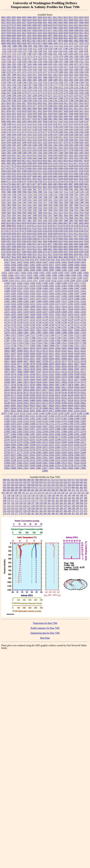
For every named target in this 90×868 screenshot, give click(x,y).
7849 (14, 221)
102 (77, 490)
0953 (29, 43)
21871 (32, 429)
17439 (51, 340)
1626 (76, 75)
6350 (9, 174)
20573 (45, 403)
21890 (77, 429)
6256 (87, 166)
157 (41, 498)
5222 (66, 137)
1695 (81, 80)
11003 (70, 270)
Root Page (45, 638)
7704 (45, 218)
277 (17, 514)
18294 (20, 353)
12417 (51, 291)
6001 (87, 158)
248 (69, 508)
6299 (66, 168)
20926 (20, 411)
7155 (45, 194)
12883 (39, 333)
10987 (77, 267)
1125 (25, 49)
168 (85, 498)
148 (5, 498)
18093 (7, 351)
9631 (81, 254)
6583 (9, 179)
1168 (81, 51)
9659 (50, 257)
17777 (26, 346)
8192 (66, 231)
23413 (26, 463)
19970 (20, 387)
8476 (45, 244)
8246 (45, 236)
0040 (71, 20)
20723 (32, 408)
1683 (24, 80)
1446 (35, 64)
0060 (40, 23)
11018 (23, 273)
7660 (55, 215)
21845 (83, 426)
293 (81, 514)
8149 (24, 228)
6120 (86, 163)
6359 (50, 174)
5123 (71, 124)
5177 (45, 132)
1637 (24, 77)
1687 (45, 80)
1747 (14, 82)
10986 (70, 267)
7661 (61, 215)
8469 (29, 244)
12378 (32, 286)
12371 (77, 283)
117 (51, 493)
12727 (58, 320)
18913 (51, 366)
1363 (3, 64)
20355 (70, 398)
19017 (20, 369)
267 (61, 511)
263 (45, 511)
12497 (58, 301)
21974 (83, 432)
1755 (55, 82)
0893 (14, 43)
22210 (7, 439)
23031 (45, 458)
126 (87, 493)
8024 (19, 223)
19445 (39, 379)
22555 (70, 445)
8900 (9, 249)
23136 (26, 460)
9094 (61, 249)
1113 (51, 46)
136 (41, 495)
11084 (48, 275)
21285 (80, 413)
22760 (83, 450)
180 (49, 501)
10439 (51, 262)
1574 (29, 72)
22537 (51, 445)
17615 (64, 343)
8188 (55, 231)
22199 (77, 437)
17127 (32, 335)
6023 (61, 161)
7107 (61, 192)
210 (85, 503)
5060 (35, 116)
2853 (50, 103)
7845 (9, 221)
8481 (61, 244)
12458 (64, 296)
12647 (26, 314)
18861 (20, 366)
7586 (40, 210)
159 (49, 498)
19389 (70, 377)
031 (45, 482)
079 (69, 487)
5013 (81, 108)
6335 (66, 171)
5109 (9, 124)
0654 (3, 36)
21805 (7, 426)
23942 (64, 468)
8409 (55, 241)
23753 (77, 465)
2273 (61, 95)
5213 (24, 137)
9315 (50, 254)
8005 (81, 221)
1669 (50, 77)
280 (29, 514)
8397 (35, 241)
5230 (19, 140)
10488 (70, 265)
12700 (45, 317)
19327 (20, 377)
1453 (66, 64)
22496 (20, 445)
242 (45, 508)
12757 (20, 325)
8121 (34, 226)
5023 (40, 111)
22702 (64, 447)
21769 (64, 424)
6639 (66, 179)
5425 (87, 155)
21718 (39, 424)
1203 (65, 54)
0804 (40, 36)
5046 (61, 114)
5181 (66, 132)
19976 (26, 387)
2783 (87, 98)
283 (41, 514)
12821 (32, 330)
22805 (45, 452)
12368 (58, 283)
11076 (29, 275)
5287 (19, 145)
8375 (50, 239)
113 (35, 493)
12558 (45, 304)
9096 (71, 249)
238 (29, 508)
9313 (45, 254)
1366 (19, 64)
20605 (13, 406)
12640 (64, 312)
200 (45, 503)
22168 (51, 437)
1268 (9, 56)
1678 (3, 80)
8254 (66, 236)
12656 (83, 314)
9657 (45, 257)
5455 (81, 158)
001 (9, 480)
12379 (39, 286)
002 (13, 480)
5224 (76, 137)
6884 (61, 184)
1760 (81, 82)
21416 (83, 416)
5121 (60, 124)
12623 (39, 309)
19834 (45, 385)
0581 (55, 30)
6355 (29, 174)
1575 (35, 72)
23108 (13, 460)
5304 (66, 145)
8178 (19, 231)
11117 (35, 280)
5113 (24, 124)
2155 (40, 90)
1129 (45, 49)
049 (33, 485)
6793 (87, 181)
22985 (26, 458)
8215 (87, 234)
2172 (35, 93)
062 (85, 485)
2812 (87, 101)
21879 (51, 429)
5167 (81, 129)
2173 (40, 93)
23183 (39, 460)
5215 (35, 137)
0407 (40, 25)
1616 (29, 75)
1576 (40, 72)
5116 (40, 124)
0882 (76, 41)
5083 (61, 119)
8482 (66, 244)
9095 (66, 249)
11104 (67, 278)
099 (65, 490)
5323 (66, 148)
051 (41, 485)
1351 (81, 62)
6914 (3, 187)
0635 (24, 33)
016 (69, 480)
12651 (51, 314)
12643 (83, 312)
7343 (19, 202)
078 (65, 487)
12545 (13, 304)
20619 (26, 406)
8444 (76, 241)
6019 (40, 161)
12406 (70, 288)
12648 (32, 314)
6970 (81, 187)
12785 (51, 327)
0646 (61, 33)
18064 (58, 348)
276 (13, 514)
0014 (66, 17)
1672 (66, 77)
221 (45, 506)
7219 (19, 200)
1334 (87, 59)
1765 (19, 85)
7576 (19, 210)
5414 (29, 155)
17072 (13, 335)
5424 (81, 155)
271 (77, 511)
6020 (45, 161)
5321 (55, 148)
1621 (50, 75)
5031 (81, 111)
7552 (40, 208)
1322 (50, 59)
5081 (50, 119)
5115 (35, 124)
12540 (70, 301)
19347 (39, 377)
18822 (70, 364)
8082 (81, 223)
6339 (87, 171)
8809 (55, 247)
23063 (77, 458)
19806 (39, 385)
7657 (50, 215)
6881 (45, 184)
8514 (40, 247)
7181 (19, 197)
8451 (3, 244)
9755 (32, 260)
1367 (24, 64)
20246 (64, 395)
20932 (26, 411)
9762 (58, 260)
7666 (76, 215)
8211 (66, 234)
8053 (50, 223)
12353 (79, 280)
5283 (3, 145)
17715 (7, 346)
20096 (64, 390)
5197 (55, 135)
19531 (64, 379)
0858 (24, 41)
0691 (24, 36)
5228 (9, 140)
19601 (13, 382)
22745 (51, 450)
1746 (9, 82)
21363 (51, 416)
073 (45, 487)
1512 (40, 67)
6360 (55, 174)
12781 (26, 327)
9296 (81, 252)
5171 (14, 132)
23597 (26, 465)
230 (81, 506)
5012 (76, 108)
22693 (58, 447)
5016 (9, 111)
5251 (40, 142)
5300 (45, 145)
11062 (79, 273)
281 (33, 514)
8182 (35, 231)
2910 (61, 103)
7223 (40, 200)
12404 (64, 288)
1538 (50, 69)
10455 (83, 262)
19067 (77, 369)
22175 (58, 437)
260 (33, 511)
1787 (19, 88)
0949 (24, 43)
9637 (9, 257)
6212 (19, 166)
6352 (14, 174)
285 (49, 514)
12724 (45, 320)
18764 (13, 364)
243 (49, 508)
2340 (19, 98)
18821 (64, 364)
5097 (40, 122)
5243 (87, 140)
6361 (61, 174)
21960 (64, 432)
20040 (77, 387)
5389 (24, 153)
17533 (13, 343)
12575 (64, 304)
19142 (77, 372)
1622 (55, 75)
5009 (61, 108)
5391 (35, 153)
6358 (45, 174)
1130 (50, 49)
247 (65, 508)
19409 (7, 379)
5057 (24, 116)
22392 (51, 442)
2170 (24, 93)
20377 (7, 400)
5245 (9, 142)
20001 (51, 387)
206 (69, 503)
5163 (61, 129)
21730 (45, 424)
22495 (13, 445)
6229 (76, 166)
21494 (83, 419)
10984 (58, 267)
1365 (14, 64)
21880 (58, 429)
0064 (61, 23)
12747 (51, 322)
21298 (20, 416)
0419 (55, 25)
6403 (45, 176)
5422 (71, 155)
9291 (66, 252)
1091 (30, 46)
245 (57, 508)
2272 (55, 95)
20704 (26, 408)
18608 (64, 359)
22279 (20, 442)
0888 (3, 43)
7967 (61, 221)
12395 (26, 288)
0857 (19, 41)
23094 (7, 460)
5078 (35, 119)
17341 (64, 338)
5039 (35, 114)
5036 (19, 114)
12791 (83, 327)
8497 (9, 247)
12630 (83, 309)
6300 (71, 168)
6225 (55, 166)
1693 (71, 80)
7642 (24, 215)
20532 (77, 400)
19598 (7, 382)
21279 (73, 413)
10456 (7, 265)
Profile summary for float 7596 (45, 628)
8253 (61, 236)
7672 (3, 218)
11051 (42, 273)
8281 (87, 236)
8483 (71, 244)
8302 (14, 239)
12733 (83, 320)
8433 (61, 241)
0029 (29, 20)
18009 (7, 348)
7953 (50, 221)
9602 (71, 254)
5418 (50, 155)
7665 (71, 215)
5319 (45, 148)
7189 (61, 197)
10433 (20, 262)
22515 (39, 445)
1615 (24, 75)
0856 (14, 41)
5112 (19, 124)
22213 (13, 439)
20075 (39, 390)
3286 (81, 106)
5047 (66, 114)
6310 (35, 171)
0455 (14, 28)
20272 (7, 398)
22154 (39, 437)
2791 (40, 101)
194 (21, 503)
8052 (45, 223)
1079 (87, 43)
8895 (76, 247)
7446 (55, 205)
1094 (46, 46)
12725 (51, 320)
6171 (3, 166)
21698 (32, 424)
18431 (58, 356)
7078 (55, 189)
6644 (3, 181)
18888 (45, 366)
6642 (81, 179)
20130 (19, 393)
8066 (61, 223)
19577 (77, 379)
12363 (26, 283)
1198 (40, 54)
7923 (40, 221)
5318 (40, 148)
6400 (35, 176)
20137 (51, 393)
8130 (66, 226)
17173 (58, 335)
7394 (76, 202)
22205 (83, 437)
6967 (71, 187)
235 (17, 508)
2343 (35, 98)
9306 (29, 254)
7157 (55, 194)
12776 (83, 325)
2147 (87, 88)
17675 (77, 343)
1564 (66, 69)
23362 (83, 460)
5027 (61, 111)
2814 (9, 103)
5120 (55, 124)
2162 (71, 90)
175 (29, 501)
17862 (39, 346)
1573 (24, 72)
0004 (19, 17)
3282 (61, 106)
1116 (66, 46)
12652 (58, 314)
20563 (32, 403)
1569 (3, 72)
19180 (20, 374)
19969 (13, 387)
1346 (55, 62)
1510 (29, 67)
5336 (40, 150)
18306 (32, 353)
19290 (70, 374)
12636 (39, 312)
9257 (19, 252)
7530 (3, 208)
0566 (24, 30)
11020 (36, 273)
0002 (9, 17)
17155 (45, 335)
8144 (9, 228)
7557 (55, 208)
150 (13, 498)
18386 (26, 356)
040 (81, 482)
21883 (64, 429)
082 (81, 487)
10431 (13, 262)
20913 (7, 411)
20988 (58, 411)
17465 (58, 340)
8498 (14, 247)
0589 (76, 30)
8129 (60, 226)
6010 (19, 161)
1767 (29, 85)
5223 (71, 137)
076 (57, 487)
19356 (45, 377)
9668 (71, 257)
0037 (66, 20)
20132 (26, 393)
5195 (45, 135)
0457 (24, 28)
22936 (51, 455)
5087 (81, 119)
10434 (26, 262)
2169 (19, 93)
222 (49, 506)
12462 (7, 299)
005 (25, 480)
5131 (19, 127)
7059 (24, 189)
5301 (50, 145)
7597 (76, 210)
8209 (55, 234)
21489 (77, 419)
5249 (29, 142)
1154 (9, 51)
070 (33, 487)
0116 (3, 25)
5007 (50, 108)
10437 (45, 262)
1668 (45, 77)
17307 (26, 338)
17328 (51, 338)
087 (17, 490)
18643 (83, 359)
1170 (4, 54)
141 (61, 495)
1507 (19, 67)
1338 (19, 62)
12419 (64, 291)
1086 (4, 46)
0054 (9, 23)
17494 (83, 340)
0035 (61, 20)
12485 (26, 301)
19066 (70, 369)
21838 (64, 426)
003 (17, 480)
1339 (24, 62)
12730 (77, 320)
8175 (9, 231)
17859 (32, 346)
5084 (66, 119)
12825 (58, 330)
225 (61, 506)
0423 (76, 25)
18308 (39, 353)
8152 (35, 228)
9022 (35, 249)
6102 (56, 163)
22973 (13, 458)
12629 (77, 309)
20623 (39, 406)
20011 (64, 387)
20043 (83, 387)
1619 (45, 75)
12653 (64, 314)
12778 (7, 327)
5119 (50, 124)
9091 (50, 249)
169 (5, 501)
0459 (35, 28)
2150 (14, 90)
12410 (13, 291)
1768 (35, 85)
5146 (9, 129)
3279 (45, 106)
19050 (45, 369)
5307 (81, 145)
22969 (77, 455)
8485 (76, 244)
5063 (50, 116)
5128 (9, 127)
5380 (76, 150)
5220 (55, 137)
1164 (60, 51)
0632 (19, 33)
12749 (64, 322)
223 (53, 506)
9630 (76, 254)
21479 (58, 419)
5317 (35, 148)
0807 (50, 36)
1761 (87, 82)
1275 (40, 56)
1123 (14, 49)
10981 (39, 267)
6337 (76, 171)
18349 (77, 353)
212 (9, 506)
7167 (9, 197)
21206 (48, 413)
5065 (61, 116)
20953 (32, 411)
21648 (70, 421)
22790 (32, 452)
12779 (13, 327)
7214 (3, 200)
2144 (71, 88)
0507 (66, 28)
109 (19, 493)
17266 (7, 338)
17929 (64, 346)
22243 (51, 439)
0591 (81, 30)
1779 (66, 85)
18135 (45, 351)
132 (25, 495)
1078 (81, 43)
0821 (66, 36)
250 (77, 508)
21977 (7, 434)
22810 (51, 452)
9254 (9, 252)
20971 (51, 411)
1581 (66, 72)
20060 (32, 390)
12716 (20, 320)
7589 (50, 210)
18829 (83, 364)
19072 (83, 369)
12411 (20, 291)
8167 (71, 228)
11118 (41, 280)
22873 (13, 455)
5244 (3, 142)
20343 (58, 398)
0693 (35, 36)
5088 (87, 119)
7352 (35, 202)
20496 (45, 400)
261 (37, 511)
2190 (19, 95)
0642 (40, 33)
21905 (20, 432)
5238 (61, 140)
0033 (50, 20)
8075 (71, 223)
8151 (29, 228)
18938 (70, 366)
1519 (76, 67)
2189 (14, 95)
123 (75, 493)
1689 (55, 80)
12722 (32, 320)
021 (5, 482)
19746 (20, 385)
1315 (19, 59)
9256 (14, 252)
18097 (13, 351)
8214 (81, 234)
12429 (26, 294)
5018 (19, 111)
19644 (51, 382)
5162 (55, 129)
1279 (61, 56)
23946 (70, 468)
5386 (14, 153)
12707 (64, 317)
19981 (32, 387)
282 (37, 514)
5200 (71, 135)
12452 (26, 296)
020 (85, 480)
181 (53, 501)
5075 (19, 119)
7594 (61, 210)
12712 (7, 320)
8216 (3, 236)
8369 (35, 239)
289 (65, 514)
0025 (14, 20)
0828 (3, 38)
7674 (9, 218)
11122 (54, 280)
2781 (76, 98)
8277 (76, 236)
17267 (13, 338)
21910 (26, 432)
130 (17, 495)
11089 (67, 275)
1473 (81, 64)
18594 (51, 359)
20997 (70, 411)
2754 (71, 98)
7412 (19, 205)
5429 (9, 158)
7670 (87, 215)
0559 (9, 30)
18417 (51, 356)
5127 (3, 127)
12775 (77, 325)
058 (69, 485)
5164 (66, 129)
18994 (83, 366)
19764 (32, 385)
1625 (71, 75)
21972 (77, 432)
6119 (81, 163)
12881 (26, 333)
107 (11, 493)
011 (49, 480)
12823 (45, 330)
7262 (3, 202)
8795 (50, 247)
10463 (32, 265)
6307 (19, 171)
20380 (13, 400)
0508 (71, 28)
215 (21, 506)
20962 (39, 411)
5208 (87, 135)
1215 (81, 54)
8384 (81, 239)
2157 (50, 90)
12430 (32, 294)
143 (69, 495)
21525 (32, 421)
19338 (26, 377)
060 (77, 485)
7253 (61, 200)
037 (69, 482)
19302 (83, 374)
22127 (26, 437)
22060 (58, 434)
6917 (19, 187)
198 (37, 503)
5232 (29, 140)
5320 (50, 148)
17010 (83, 333)
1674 (76, 77)
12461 (83, 296)
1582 (71, 72)
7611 (50, 213)
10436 (39, 262)
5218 (50, 137)
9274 (45, 252)
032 (49, 482)
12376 (20, 286)
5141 (71, 127)
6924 (55, 187)
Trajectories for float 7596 (45, 623)
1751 (35, 82)
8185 (50, 231)
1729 (3, 82)
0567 (29, 30)
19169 (7, 374)
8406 (45, 241)
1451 (55, 64)
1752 (40, 82)
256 (17, 511)
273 (85, 511)
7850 (19, 221)
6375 (71, 174)
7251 (50, 200)
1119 (81, 46)
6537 (87, 176)
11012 (4, 273)
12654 (70, 314)
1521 (87, 67)
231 (85, 506)
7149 (14, 194)
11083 (42, 275)
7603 (14, 213)
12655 (77, 314)
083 (85, 487)
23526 (77, 463)
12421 (77, 291)
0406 (35, 25)
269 (69, 511)
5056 (19, 116)
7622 (3, 215)
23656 (45, 465)
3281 (55, 106)
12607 (20, 307)
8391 (9, 241)
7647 (29, 215)
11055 (61, 273)
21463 (39, 419)
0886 (81, 41)
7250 (45, 200)
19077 (13, 372)
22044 (45, 434)
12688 (26, 317)
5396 (50, 153)
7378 (50, 202)
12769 (51, 325)
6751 (45, 181)
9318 (55, 254)
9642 (14, 257)
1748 (19, 82)
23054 (64, 458)
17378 (77, 338)
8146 (19, 228)
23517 (70, 463)
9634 (3, 257)
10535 (26, 267)
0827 (87, 36)
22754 (64, 450)
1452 (61, 64)
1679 (9, 80)
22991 (32, 458)
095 (49, 490)
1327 (71, 59)
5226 (87, 137)
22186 (70, 437)
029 (37, 482)
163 (65, 498)
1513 (45, 67)
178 (41, 501)
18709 (45, 361)
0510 (81, 28)
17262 (83, 335)
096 (53, 490)
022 (9, 482)
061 (81, 485)
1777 (55, 85)
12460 (77, 296)
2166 (3, 93)
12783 (39, 327)
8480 (55, 244)
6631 (29, 179)
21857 (13, 429)
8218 (14, 236)
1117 (71, 46)
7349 (29, 202)
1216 (86, 54)
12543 (7, 304)
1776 (50, 85)
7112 (66, 192)
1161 (45, 51)
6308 (24, 171)
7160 (71, 194)
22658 (39, 447)
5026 (55, 111)
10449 (77, 262)
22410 (58, 442)
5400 (71, 153)
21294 (13, 416)
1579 (55, 72)
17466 (64, 340)
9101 (81, 249)
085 (9, 490)
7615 (71, 213)
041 (85, 482)
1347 (61, 62)
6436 (50, 176)
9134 (3, 252)
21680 (26, 424)
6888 (76, 184)
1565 (71, 69)
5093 (24, 122)
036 (65, 482)
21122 (23, 413)
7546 (19, 208)
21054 (83, 411)
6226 (61, 166)
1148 (65, 49)
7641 (19, 215)
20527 (64, 400)
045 (17, 485)
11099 (36, 278)
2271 (50, 95)
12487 (32, 301)
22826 (58, 452)
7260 (81, 200)
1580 (61, 72)
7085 (4, 192)
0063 (55, 23)
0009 (40, 17)
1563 (61, 69)
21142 (35, 413)
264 (49, 511)
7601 (9, 213)
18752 (77, 361)
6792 (81, 181)
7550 (35, 208)
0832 (24, 38)
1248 (3, 56)
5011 (71, 108)
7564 (76, 208)
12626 (58, 309)
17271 (20, 338)
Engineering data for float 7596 (45, 633)
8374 (45, 239)
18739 (70, 361)
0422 (71, 25)
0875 (45, 41)
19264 (58, 374)
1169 (86, 51)
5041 (45, 114)
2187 (3, 95)
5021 (35, 111)
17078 (20, 335)
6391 (3, 176)
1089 (20, 46)
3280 (50, 106)
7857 (24, 221)
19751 (26, 385)
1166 (70, 51)
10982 (45, 267)
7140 (3, 194)
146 (81, 495)
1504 (14, 67)
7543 (14, 208)
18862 (26, 366)
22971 (83, 455)
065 (13, 487)
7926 (45, 221)
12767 (39, 325)
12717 (26, 320)
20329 (39, 398)
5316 (29, 148)
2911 (66, 103)
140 (57, 495)
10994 (32, 270)
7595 (66, 210)
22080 (70, 434)
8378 (55, 239)
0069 (87, 23)
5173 (24, 132)
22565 (77, 445)
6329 (55, 171)
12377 (26, 286)
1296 (87, 56)
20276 (13, 398)
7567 (81, 208)
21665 (83, 421)
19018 (26, 369)
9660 (55, 257)
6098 (40, 163)
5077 (29, 119)
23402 (20, 463)
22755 (70, 450)
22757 (77, 450)
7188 (55, 197)
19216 (45, 374)
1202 (60, 54)
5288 (24, 145)
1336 (9, 62)
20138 (58, 393)
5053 (9, 116)
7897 (35, 221)
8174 (3, 231)
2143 (66, 88)
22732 (26, 450)
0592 (87, 30)
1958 (55, 88)
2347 (55, 98)
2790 (35, 101)
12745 (45, 322)
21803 (83, 424)
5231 (24, 140)
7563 (71, 208)
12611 (45, 307)
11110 (11, 280)
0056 (19, 23)
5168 (87, 129)
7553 (45, 208)
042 (5, 485)
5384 (3, 153)
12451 (20, 296)
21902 (13, 432)
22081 (77, 434)
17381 (83, 338)
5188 (9, 135)
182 (57, 501)
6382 (81, 174)
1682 (19, 80)
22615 (20, 447)
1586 (3, 75)
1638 (29, 77)
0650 (76, 33)
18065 (64, 348)
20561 (26, 403)
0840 (61, 38)
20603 (7, 406)
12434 (51, 294)
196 (29, 503)
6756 (71, 181)
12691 (32, 317)
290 (69, 514)
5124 (76, 124)
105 (3, 493)
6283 (45, 168)
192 (13, 503)
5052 (3, 116)
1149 (70, 49)
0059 (35, 23)
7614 (66, 213)
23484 (51, 463)
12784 (45, 327)
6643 (87, 179)
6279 (24, 168)
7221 (29, 200)
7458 (61, 205)
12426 (13, 294)
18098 (20, 351)
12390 (13, 288)
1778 (61, 85)
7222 (35, 200)
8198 (3, 234)
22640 (26, 447)
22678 (51, 447)
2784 (3, 101)
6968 (76, 187)
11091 (79, 275)
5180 (61, 132)
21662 (77, 421)
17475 (70, 340)
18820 (58, 364)
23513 (64, 463)
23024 (39, 458)
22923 (39, 455)
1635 (19, 77)
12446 (70, 294)
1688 (50, 80)
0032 (45, 20)
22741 (39, 450)
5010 (66, 108)
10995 (39, 270)
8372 (40, 239)
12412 (26, 291)
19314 (7, 377)
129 (13, 495)
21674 (13, 424)
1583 (76, 72)
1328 (76, 59)
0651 (81, 33)
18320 (45, 353)
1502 (3, 67)
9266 (40, 252)
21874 (39, 429)
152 (21, 498)
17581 (45, 343)
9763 (63, 260)
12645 (13, 314)
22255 (64, 439)
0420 (61, 25)
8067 (66, 223)
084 (5, 490)
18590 (45, 359)
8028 (24, 223)
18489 (7, 359)
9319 (61, 254)
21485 (64, 419)
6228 (71, 166)
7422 (29, 205)
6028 (87, 161)
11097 (23, 278)
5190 (19, 135)
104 (85, 490)
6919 (29, 187)
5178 (50, 132)
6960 (61, 187)
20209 (32, 395)
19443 (32, 379)
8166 (66, 228)
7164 (81, 194)
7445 (50, 205)
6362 (66, 174)
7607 (35, 213)
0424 (81, 25)
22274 (7, 442)
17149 (39, 335)
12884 (45, 333)
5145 (3, 129)
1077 (76, 43)
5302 (55, 145)
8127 (55, 226)
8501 (24, 247)
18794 (32, 364)
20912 (83, 408)
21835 (58, 426)
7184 (35, 197)
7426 (40, 205)
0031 (40, 20)
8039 (29, 223)
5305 (71, 145)
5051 (87, 114)
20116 (13, 393)
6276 (9, 168)
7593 (55, 210)
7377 (45, 202)
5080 (45, 119)
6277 (14, 168)
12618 (7, 309)
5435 (24, 158)
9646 (24, 257)
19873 (58, 385)
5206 (76, 135)
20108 (77, 390)
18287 (13, 353)
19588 (83, 379)
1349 (71, 62)
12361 (13, 283)
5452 (71, 158)
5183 (76, 132)
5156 (24, 129)
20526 (58, 400)
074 (49, 487)
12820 (26, 330)
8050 (40, 223)
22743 (45, 450)
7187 (50, 197)
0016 (76, 17)
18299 (26, 353)
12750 (70, 322)
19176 (13, 374)
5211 (14, 137)
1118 (76, 46)
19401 (83, 377)
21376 (58, 416)
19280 (64, 374)
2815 (14, 103)
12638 (51, 312)
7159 (66, 194)
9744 (6, 260)
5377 (66, 150)
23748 (70, 465)
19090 (26, 372)
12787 (64, 327)
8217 (9, 236)
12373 (7, 286)
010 (45, 480)
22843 (77, 452)
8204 (29, 234)
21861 (20, 429)
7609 (40, 213)
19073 (7, 372)
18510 (13, 359)
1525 (14, 69)
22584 (7, 447)
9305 (24, 254)
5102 (61, 122)
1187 (24, 54)
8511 (35, 247)
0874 (40, 41)
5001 (19, 108)
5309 (3, 148)
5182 (71, 132)
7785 (61, 218)
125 (83, 493)
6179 (14, 166)
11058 (73, 273)
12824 (51, 330)
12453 (32, 296)
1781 (76, 85)
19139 (70, 372)
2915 (87, 103)
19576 (70, 379)
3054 (19, 106)
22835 (70, 452)
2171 (29, 93)
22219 (26, 439)
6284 (50, 168)
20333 (45, 398)
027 (29, 482)
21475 (51, 419)
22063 (64, 434)
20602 (83, 403)
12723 (39, 320)
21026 (77, 411)
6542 (3, 179)
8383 (76, 239)
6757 (76, 181)
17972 (83, 346)
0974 (35, 43)
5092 (19, 122)
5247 (19, 142)
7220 (24, 200)
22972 (7, 458)
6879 (40, 184)
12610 (39, 307)
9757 (37, 260)
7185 (40, 197)
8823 (66, 247)
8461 (14, 244)
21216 (54, 413)
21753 (58, 424)
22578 (83, 445)
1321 (45, 59)
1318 (35, 59)
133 (29, 495)
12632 (13, 312)
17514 (7, 343)
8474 (40, 244)
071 (37, 487)
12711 (83, 317)
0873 (35, 41)
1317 (29, 59)
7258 (76, 200)
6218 (24, 166)
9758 (42, 260)
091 (33, 490)
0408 (45, 25)
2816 (19, 103)
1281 (71, 56)
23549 (7, 465)
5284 (9, 145)
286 (53, 514)
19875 (64, 385)
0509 (76, 28)
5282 (87, 142)
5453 (76, 158)
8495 (3, 247)
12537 (64, 301)
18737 (64, 361)
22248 (58, 439)
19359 (51, 377)
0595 (14, 33)
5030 (76, 111)
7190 (66, 197)
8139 (81, 226)
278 (21, 514)
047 (25, 485)
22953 (58, 455)
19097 (32, 372)
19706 (70, 382)
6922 (45, 187)
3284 (71, 106)
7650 (40, 215)
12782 (32, 327)
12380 (45, 286)
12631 (7, 312)
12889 (70, 333)
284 (45, 514)
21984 (13, 434)
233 (9, 508)
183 (61, 501)
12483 (13, 301)
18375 (20, 356)
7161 (76, 194)
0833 (29, 38)
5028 (66, 111)
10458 (13, 265)
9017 (24, 249)
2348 (61, 98)
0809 (55, 36)
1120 (86, 46)
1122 (9, 49)
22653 (32, 447)
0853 (87, 38)
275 (9, 514)
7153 (35, 194)
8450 (87, 241)
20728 (39, 408)
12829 (83, 330)
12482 (7, 301)
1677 (87, 77)
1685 (35, 80)
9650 (29, 257)
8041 (35, 223)
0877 (55, 41)
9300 (87, 252)
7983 (71, 221)
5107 (87, 122)
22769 (7, 452)
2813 (3, 103)
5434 (19, 158)
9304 (19, 254)
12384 (70, 286)
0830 (14, 38)
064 (9, 487)
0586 (71, 30)
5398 (61, 153)
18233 (77, 351)
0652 (87, 33)
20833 (58, 408)
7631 (9, 215)
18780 (26, 364)
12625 (51, 309)
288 (61, 514)
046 (21, 485)
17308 (32, 338)
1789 (29, 88)
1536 (40, 69)
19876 (70, 385)
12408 (83, 288)
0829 (9, 38)
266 (57, 511)
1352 (87, 62)
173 (21, 501)
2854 (55, 103)
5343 (45, 150)
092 (37, 490)
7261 (87, 200)
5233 (35, 140)
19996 (45, 387)
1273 (29, 56)
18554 (26, 359)
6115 (71, 163)
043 (9, 485)
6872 (19, 184)
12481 (83, 299)
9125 (87, 249)
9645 (19, 257)
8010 (9, 223)
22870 (7, 455)
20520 (51, 400)
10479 (58, 265)
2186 (87, 93)
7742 (50, 218)
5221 (61, 137)
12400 (45, 288)
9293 (71, 252)
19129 (64, 372)
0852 (81, 38)
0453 (3, 28)
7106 (56, 192)
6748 (29, 181)
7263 (9, 202)
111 (27, 493)
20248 (70, 395)
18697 (39, 361)
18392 (39, 356)
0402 (19, 25)
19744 (13, 385)
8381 (66, 239)
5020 (29, 111)
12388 (7, 288)
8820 (61, 247)
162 (61, 498)
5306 (76, 145)
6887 (71, 184)
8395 (29, 241)
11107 (85, 278)
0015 (71, 17)
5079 (40, 119)
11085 (54, 275)
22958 (70, 455)
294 (85, 514)
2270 (45, 95)
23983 (83, 468)
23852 (32, 468)
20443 (20, 400)
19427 (20, 379)
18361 (83, 353)
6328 (50, 171)
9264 (29, 252)
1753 (45, 82)
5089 (3, 122)
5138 (55, 127)
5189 (14, 135)
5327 (87, 148)
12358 (85, 280)
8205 (35, 234)
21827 (45, 426)
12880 (20, 333)
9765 (74, 260)
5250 (35, 142)
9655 (40, 257)
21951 (58, 432)
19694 (64, 382)
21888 (70, 429)
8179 (24, 231)
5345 (50, 150)
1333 (81, 59)
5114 (29, 124)
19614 (26, 382)
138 (49, 495)
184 (65, 501)
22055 (51, 434)
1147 (60, 49)
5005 (40, 108)
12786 (58, 327)
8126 (50, 226)
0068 (81, 23)
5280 (76, 142)
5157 (29, 129)
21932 (39, 432)
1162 (50, 51)
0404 (24, 25)
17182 (64, 335)
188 (81, 501)
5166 (76, 129)
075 (53, 487)
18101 (26, 351)
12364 (32, 283)
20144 (64, 393)
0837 (50, 38)
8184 (45, 231)
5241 (76, 140)
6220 (35, 166)
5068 (76, 116)
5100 (50, 122)
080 (73, 487)
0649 (71, 33)
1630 (81, 75)
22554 (64, 445)
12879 (13, 333)
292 (77, 514)
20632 (58, 406)
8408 (50, 241)
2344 (40, 98)
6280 (29, 168)
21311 (32, 416)
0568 (35, 30)
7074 (45, 189)
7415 (24, 205)
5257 (61, 142)
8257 (71, 236)
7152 (29, 194)
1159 (35, 51)
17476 (77, 340)
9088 (45, 249)
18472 (83, 356)
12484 (20, 301)
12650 (45, 314)
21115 (17, 413)
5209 (3, 137)
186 (73, 501)
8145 (14, 228)
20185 (20, 395)
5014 (87, 108)
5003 (29, 108)
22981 (20, 458)
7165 (87, 194)
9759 (48, 260)
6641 (76, 179)
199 (41, 503)
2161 (66, 90)
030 (41, 482)
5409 (3, 155)
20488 (32, 400)
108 (15, 493)
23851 (26, 468)
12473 (39, 299)
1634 (14, 77)
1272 (24, 56)
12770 (58, 325)
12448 (83, 294)
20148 (70, 393)
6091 (4, 163)
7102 (50, 192)
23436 (32, 463)
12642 (77, 312)
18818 (51, 364)
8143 (3, 228)
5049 (76, 114)
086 (13, 490)
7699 (35, 218)
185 (69, 501)
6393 (14, 176)
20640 (64, 406)
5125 (81, 124)
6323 (45, 171)
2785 (9, 101)
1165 (65, 51)
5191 (24, 135)
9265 (35, 252)
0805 (45, 36)
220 (41, 506)
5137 (50, 127)
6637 (55, 179)
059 (73, 485)
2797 (66, 101)
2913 (76, 103)
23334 (64, 460)
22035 (39, 434)
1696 (87, 80)
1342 (40, 62)
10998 (58, 270)
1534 (29, 69)
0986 (50, 43)
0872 (29, 41)
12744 (39, 322)
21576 (64, 421)
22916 (32, 455)
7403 (3, 205)
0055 (14, 23)
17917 (58, 346)
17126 (26, 335)
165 (73, 498)
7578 (24, 210)
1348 (66, 62)
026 (25, 482)
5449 (55, 158)
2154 (35, 90)
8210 (61, 234)
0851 (76, 38)
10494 (83, 265)
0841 (66, 38)
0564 (14, 30)
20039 (70, 387)
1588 (14, 75)
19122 (58, 372)
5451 (66, 158)
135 (37, 495)
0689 (14, 36)
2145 (76, 88)
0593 (3, 33)
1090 (25, 46)
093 (41, 490)
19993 (39, 387)
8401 (40, 241)
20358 (77, 398)
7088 (14, 192)
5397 (55, 153)
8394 (24, 241)
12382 (58, 286)
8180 (29, 231)
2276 (76, 95)
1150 (76, 49)
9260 (24, 252)
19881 (77, 385)
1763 (9, 85)
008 (37, 480)
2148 (3, 90)
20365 (83, 398)
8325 (19, 239)
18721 (51, 361)
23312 (58, 460)
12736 (13, 322)
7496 (76, 205)
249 (73, 508)
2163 (76, 90)
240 (37, 508)
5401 (76, 153)
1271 (19, 56)
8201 (19, 234)
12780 (20, 327)
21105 (10, 413)
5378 (71, 150)
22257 (70, 439)
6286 (61, 168)
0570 (45, 30)
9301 (3, 254)
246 (61, 508)
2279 (3, 98)
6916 (14, 187)
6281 (35, 168)
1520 (81, 67)
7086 (9, 192)
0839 (55, 38)
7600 (3, 213)
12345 (72, 280)
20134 (32, 393)
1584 (81, 72)
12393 (20, 288)
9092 (55, 249)
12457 (58, 296)
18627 (70, 359)
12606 (13, 307)
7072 (40, 189)
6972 (87, 187)
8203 (24, 234)
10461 (26, 265)
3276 (29, 106)
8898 (87, 247)
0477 (40, 28)
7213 (87, 197)
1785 (9, 88)
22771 (13, 452)
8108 (19, 226)
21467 (45, 419)
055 (57, 485)
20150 (77, 393)
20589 (64, 403)
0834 (35, 38)
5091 (14, 122)
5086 (76, 119)
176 (33, 501)
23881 (39, 468)
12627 (64, 309)
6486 (71, 176)
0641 (35, 33)
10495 (7, 267)
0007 (35, 17)
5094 (29, 122)
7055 (19, 189)
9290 (61, 252)
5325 (76, 148)
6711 (9, 181)
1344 (45, 62)
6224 (50, 166)
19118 (51, 372)
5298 (35, 145)
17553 (32, 343)
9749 (11, 260)
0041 (76, 20)
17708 (83, 343)
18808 (45, 364)
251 (81, 508)
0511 (86, 28)
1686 (40, 80)
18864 (32, 366)
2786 (14, 101)
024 (17, 482)
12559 (51, 304)
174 (25, 501)
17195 (70, 335)
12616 (77, 307)
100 (69, 490)
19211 (39, 374)
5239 (66, 140)
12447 (77, 294)
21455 (32, 419)
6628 (14, 179)
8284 (3, 239)
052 (45, 485)
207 (73, 503)
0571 (50, 30)
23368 (7, 463)
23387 (13, 463)
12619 (13, 309)
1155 (14, 51)
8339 (24, 239)
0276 (14, 25)
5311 (14, 148)
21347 (45, 416)
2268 (35, 95)
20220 (39, 395)
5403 (87, 153)
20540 (7, 403)
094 (45, 490)
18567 (39, 359)
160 (53, 498)
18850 (7, 366)
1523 (9, 69)
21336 (39, 416)
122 (71, 493)
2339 (14, 98)
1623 (61, 75)
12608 (26, 307)
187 (77, 501)
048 (29, 485)
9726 (81, 257)
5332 (24, 150)
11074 (23, 275)
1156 (19, 51)
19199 (32, 374)
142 (65, 495)
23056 (70, 458)
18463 (77, 356)
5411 (14, 155)
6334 (61, 171)
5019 (24, 111)
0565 (19, 30)
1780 (71, 85)
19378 (64, 377)
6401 (40, 176)
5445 (35, 158)
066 (17, 487)
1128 (40, 49)
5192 (29, 135)
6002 (3, 161)
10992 (26, 270)
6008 (14, 161)
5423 (76, 155)
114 (39, 493)
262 (41, 511)
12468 (20, 299)
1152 (86, 49)
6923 (50, 187)
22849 (83, 452)
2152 (24, 90)
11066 (11, 275)
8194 (76, 231)
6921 (40, 187)
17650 (70, 343)
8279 (81, 236)
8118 (29, 226)
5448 (50, 158)
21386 (70, 416)
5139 (61, 127)
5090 (9, 122)
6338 (81, 171)
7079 (61, 189)
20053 (13, 390)
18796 (39, 364)
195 (25, 503)
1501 (87, 64)
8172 (81, 228)
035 (61, 482)
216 (25, 506)
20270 (83, 395)
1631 (87, 75)
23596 (20, 465)
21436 (20, 419)
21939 (45, 432)
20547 (13, 403)
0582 (61, 30)
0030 (35, 20)
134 (33, 495)
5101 (55, 122)
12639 (58, 312)
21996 (26, 434)
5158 (35, 129)
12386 (83, 286)
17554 (39, 343)
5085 (71, 119)
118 (55, 493)
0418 (50, 25)
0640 (29, 33)
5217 (45, 137)
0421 (66, 25)
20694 (13, 408)
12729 (70, 320)
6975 (3, 189)
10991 (20, 270)
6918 (24, 187)
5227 (3, 140)
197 (33, 503)
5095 (35, 122)
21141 (29, 413)
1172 (14, 54)
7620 (87, 213)
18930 (64, 366)
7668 (81, 215)
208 (77, 503)
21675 (20, 424)
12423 (83, 291)
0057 (24, 23)
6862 (14, 184)
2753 (66, 98)
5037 (24, 114)
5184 (81, 132)
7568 (87, 208)
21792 (77, 424)
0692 (29, 36)
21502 (20, 421)
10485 (64, 265)
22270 (83, 439)
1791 (40, 88)
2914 (81, 103)
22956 (64, 455)
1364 (9, 64)
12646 (20, 314)
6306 (14, 171)
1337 (14, 62)
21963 (70, 432)
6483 (55, 176)
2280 (9, 98)
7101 (45, 192)
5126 (86, 124)
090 (29, 490)
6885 (66, 184)
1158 (30, 51)
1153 (4, 51)
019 (81, 480)
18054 (51, 348)
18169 (58, 351)
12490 (39, 301)
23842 (20, 468)
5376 (61, 150)
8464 (19, 244)
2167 (9, 93)
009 (41, 480)
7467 (66, 205)
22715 (70, 447)
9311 (35, 254)
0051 (81, 20)
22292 (26, 442)
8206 (40, 234)
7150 (19, 194)
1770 (45, 85)
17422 (26, 340)
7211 (76, 197)
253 (5, 511)
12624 (45, 309)
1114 (56, 46)
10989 (7, 270)
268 (65, 511)
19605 (20, 382)
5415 (35, 155)
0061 (45, 23)
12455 (45, 296)
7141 (9, 194)
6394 (19, 176)
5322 (61, 148)
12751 (77, 322)
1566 (76, 69)
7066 (29, 189)
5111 (14, 124)
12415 (39, 291)
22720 (77, 447)
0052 (87, 20)
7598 (81, 210)
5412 (19, 155)
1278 (55, 56)
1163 (55, 51)
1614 (19, 75)
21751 (51, 424)
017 (73, 480)
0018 (81, 17)
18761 (7, 364)
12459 (70, 296)
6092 (9, 163)
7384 (66, 202)
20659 (77, 406)
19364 (58, 377)
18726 (58, 361)
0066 (71, 23)
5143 (81, 127)
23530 (83, 463)
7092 (30, 192)
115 (43, 493)
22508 (32, 445)
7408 (14, 205)
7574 (14, 210)
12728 (64, 320)
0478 (45, 28)
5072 (3, 119)
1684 (29, 80)
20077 (45, 390)
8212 (71, 234)
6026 (76, 161)
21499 (7, 421)
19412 (13, 379)
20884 (77, 408)
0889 (9, 43)
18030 (32, 348)
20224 (45, 395)
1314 (14, 59)
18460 (70, 356)
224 (57, 506)
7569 (3, 210)
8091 (14, 226)
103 (81, 490)
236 (21, 508)
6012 (29, 161)
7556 (50, 208)
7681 (14, 218)
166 (77, 498)
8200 (14, 234)
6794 (3, 184)
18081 (77, 348)
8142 (86, 226)
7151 (24, 194)
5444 (29, 158)
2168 (14, 93)
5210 (9, 137)
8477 (50, 244)
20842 (64, 408)
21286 (86, 413)
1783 (87, 85)
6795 (9, 184)
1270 (14, 56)
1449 (45, 64)
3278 (40, 106)
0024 (9, 20)
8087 (4, 226)
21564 (58, 421)
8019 (14, 223)
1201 (55, 54)
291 (73, 514)
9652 (35, 257)
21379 (64, 416)
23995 (45, 471)
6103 (61, 163)
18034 (39, 348)
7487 (71, 205)
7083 (81, 189)
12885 (51, 333)
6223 (45, 166)
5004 (35, 108)
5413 (24, 155)
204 (61, 503)
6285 (55, 168)
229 (77, 506)
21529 (39, 421)
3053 (14, 106)
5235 (45, 140)
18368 (7, 356)
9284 (55, 252)
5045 (55, 114)
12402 (58, 288)
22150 (32, 437)
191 (9, 503)
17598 (51, 343)
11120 (48, 280)
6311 (40, 171)
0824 (81, 36)
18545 (20, 359)
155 (33, 498)
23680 (51, 465)
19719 (83, 382)
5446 (40, 158)
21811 (20, 426)
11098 (30, 278)
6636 (50, 179)
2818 (29, 103)
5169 (3, 132)
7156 (50, 194)
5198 (61, 135)
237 (25, 508)
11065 (4, 275)
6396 (24, 176)
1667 (40, 77)
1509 (24, 67)
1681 (14, 80)
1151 (81, 49)
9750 (16, 260)
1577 (45, 72)
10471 (51, 265)
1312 (3, 59)
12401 (51, 288)
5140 (66, 127)
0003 (14, 17)
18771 (20, 364)
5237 (55, 140)
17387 (7, 340)
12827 (70, 330)
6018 (35, 161)
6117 (76, 163)
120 (63, 493)
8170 (76, 228)
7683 (19, 218)
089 (25, 490)
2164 (81, 90)
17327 (45, 338)
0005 (24, 17)
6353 (19, 174)
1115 (61, 46)
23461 (45, 463)
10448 (70, 262)
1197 (34, 54)
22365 (39, 442)
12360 (7, 283)
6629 (19, 179)
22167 (45, 437)
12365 (39, 283)
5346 (55, 150)
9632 (87, 254)
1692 (66, 80)
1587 (9, 75)
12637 (45, 312)
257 (21, 511)
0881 (71, 41)
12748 (58, 322)
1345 (50, 62)
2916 (3, 106)
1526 (19, 69)
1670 (55, 77)
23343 (70, 460)
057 (65, 485)
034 (57, 482)
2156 (45, 90)
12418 (58, 291)
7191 (71, 197)
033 (53, 482)
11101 (48, 278)
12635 (32, 312)
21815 (26, 426)
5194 (40, 135)
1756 (61, 82)
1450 (50, 64)
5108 (4, 124)
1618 (40, 75)
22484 (7, 445)
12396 (32, 288)
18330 (64, 353)
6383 (87, 174)
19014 (13, 369)
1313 (9, 59)
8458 (9, 244)
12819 (20, 330)
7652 (45, 215)
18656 (13, 361)
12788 (70, 327)
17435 (45, 340)
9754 (27, 260)
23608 (39, 465)
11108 (5, 280)
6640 (71, 179)
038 (73, 482)
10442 (58, 262)
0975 (40, 43)
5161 (50, 129)
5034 (9, 114)
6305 (9, 171)
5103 (66, 122)
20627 (45, 406)
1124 (19, 49)
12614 (64, 307)
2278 (87, 95)
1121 (4, 49)
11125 (60, 280)
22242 (45, 439)
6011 (24, 161)
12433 (45, 294)
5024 (45, 111)
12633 (20, 312)
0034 (55, 20)
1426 (29, 64)
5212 (19, 137)
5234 (40, 140)
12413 (32, 291)
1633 (9, 77)
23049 (58, 458)
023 (13, 482)
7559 (66, 208)
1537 (45, 69)
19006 (7, 369)
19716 (77, 382)
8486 (81, 244)
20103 (70, 390)
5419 (55, 155)
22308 (32, 442)
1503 (9, 67)
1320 (40, 59)
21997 (32, 434)
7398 (81, 202)
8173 (87, 228)
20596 (77, 403)
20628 (51, 406)
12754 (7, 325)
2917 (9, 106)
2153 (29, 90)
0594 (9, 33)
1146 (55, 49)
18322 (58, 353)
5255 (55, 142)
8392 (14, 241)
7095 (35, 192)
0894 (19, 43)
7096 (40, 192)
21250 (61, 413)
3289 (9, 108)
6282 (40, 168)
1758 (71, 82)
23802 (7, 468)
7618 (76, 213)
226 (65, 506)
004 (21, 480)
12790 (77, 327)
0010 (45, 17)
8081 (76, 223)
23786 (83, 465)
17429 (39, 340)
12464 (13, 299)
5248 (24, 142)
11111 (17, 280)
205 (65, 503)
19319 (13, 377)
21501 (13, 421)
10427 (7, 262)
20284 (20, 398)
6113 (66, 163)
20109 (83, 390)
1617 (35, 75)
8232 (29, 236)
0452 (87, 25)
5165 (71, 129)
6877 (35, 184)
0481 (55, 28)
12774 (70, 325)
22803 (39, 452)
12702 (58, 317)
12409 (7, 291)
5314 (19, 148)
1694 (76, 80)
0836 (45, 38)
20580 (58, 403)
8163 (50, 228)
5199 (66, 135)
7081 (71, 189)
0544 (3, 30)
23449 (39, 463)
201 (49, 503)
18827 (77, 364)
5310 (9, 148)
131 (21, 495)
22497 (26, 445)
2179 (66, 93)
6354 (24, 174)
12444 (58, 294)
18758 (83, 361)
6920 (35, 187)
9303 (14, 254)
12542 (83, 301)
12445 (64, 294)
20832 (51, 408)
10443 (64, 262)
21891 (83, 429)
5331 (19, 150)
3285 (76, 106)
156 (37, 498)
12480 (77, 299)
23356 (77, 460)
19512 (58, 379)
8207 (45, 234)
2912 (71, 103)
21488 (70, 419)
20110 (7, 393)
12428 (20, 294)
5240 (71, 140)
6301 (76, 168)
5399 (66, 153)
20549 (20, 403)
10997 (51, 270)
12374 (13, 286)
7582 (29, 210)
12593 (77, 304)
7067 (35, 189)
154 (29, 498)
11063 (86, 273)
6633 (40, 179)
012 (53, 480)
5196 (50, 135)
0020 (3, 20)
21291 (7, 416)
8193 (71, 231)
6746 (19, 181)
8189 (61, 231)
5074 (14, 119)
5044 (50, 114)
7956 (55, 221)
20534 (83, 400)
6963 (66, 187)
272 (81, 511)
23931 (51, 468)
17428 (32, 340)
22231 (32, 439)
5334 (35, 150)
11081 (36, 275)
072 (41, 487)
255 (13, 511)
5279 (71, 142)
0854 (3, 41)
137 (45, 495)
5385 (9, 153)
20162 (83, 393)
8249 (50, 236)
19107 (39, 372)
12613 (58, 307)
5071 (87, 116)
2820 (40, 103)
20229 (51, 395)
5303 (61, 145)
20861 (70, 408)
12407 (77, 288)
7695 (24, 218)
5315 (24, 148)
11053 (48, 273)
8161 (40, 228)
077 (61, 487)
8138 (76, 226)
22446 (77, 442)
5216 (40, 137)
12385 (77, 286)
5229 (14, 140)
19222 (51, 374)
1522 (3, 69)
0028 (24, 20)
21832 (51, 426)
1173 (19, 54)
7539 (9, 208)
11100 (42, 278)
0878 (61, 41)
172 (17, 501)
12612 (51, 307)
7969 (66, 221)
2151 (19, 90)
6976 (9, 189)
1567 (81, 69)
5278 (66, 142)
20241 (58, 395)
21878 (45, 429)
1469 (71, 64)
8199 (9, 234)
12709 (77, 317)
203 (57, 503)
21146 (42, 413)
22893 (20, 455)
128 (9, 495)
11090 (73, 275)
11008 (83, 270)
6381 (76, 174)
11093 (5, 278)
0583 (66, 30)
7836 (87, 218)
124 (79, 493)
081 (77, 487)
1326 (66, 59)
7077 (50, 189)
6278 (19, 168)
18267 (7, 353)
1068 (55, 43)
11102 (55, 278)
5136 (45, 127)
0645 (55, 33)
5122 (65, 124)
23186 (45, 460)
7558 (61, 208)
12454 (39, 296)
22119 (20, 437)
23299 (51, 460)
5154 (14, 129)
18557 (32, 359)
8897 (81, 247)
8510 (29, 247)
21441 (26, 419)
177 (37, 501)
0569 (40, 30)
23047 (51, 458)
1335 (3, 62)
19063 (58, 369)
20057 (20, 390)
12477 (58, 299)
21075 (4, 413)
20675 (7, 408)
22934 (45, 455)
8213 (76, 234)
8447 (81, 241)
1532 (24, 69)
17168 (51, 335)
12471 (26, 299)
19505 (51, 379)
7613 (61, 213)
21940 (51, 432)
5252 (45, 142)
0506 (61, 28)
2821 (45, 103)
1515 (55, 67)
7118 (71, 192)
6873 (24, 184)
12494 (45, 301)
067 (21, 487)
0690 (19, 36)
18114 (39, 351)
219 (37, 506)
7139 (86, 192)
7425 (35, 205)
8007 (87, 221)
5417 (45, 155)
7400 (87, 202)
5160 (45, 129)
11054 (54, 273)
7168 (14, 197)
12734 (7, 322)
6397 (29, 176)
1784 (3, 88)
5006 (45, 108)
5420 (61, 155)
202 (53, 503)
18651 (7, 361)
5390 (29, 153)
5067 (71, 116)
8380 (61, 239)
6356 (35, 174)
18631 (77, 359)
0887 (87, 41)
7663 (66, 215)
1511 (35, 67)
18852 (13, 366)
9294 (76, 252)
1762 (3, 85)
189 (85, 501)
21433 (13, 419)
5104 (71, 122)
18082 (83, 348)
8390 (3, 241)
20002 (58, 387)
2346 (50, 98)
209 (81, 503)
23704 (58, 465)
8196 (81, 231)
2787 (19, 101)
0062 (50, 23)
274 (5, 514)
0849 (71, 38)
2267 (29, 95)
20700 (20, 408)
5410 (9, 155)
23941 (58, 468)
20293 (26, 398)
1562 (55, 69)
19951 (7, 387)
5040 (40, 114)
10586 (32, 267)
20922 (13, 411)
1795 (50, 88)
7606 (29, 213)
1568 (87, 69)
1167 (76, 51)
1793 (45, 88)
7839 (3, 221)
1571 (14, 72)
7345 (24, 202)
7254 (66, 200)
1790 (35, 88)
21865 (26, 429)
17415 (20, 340)
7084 (87, 189)
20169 (7, 395)
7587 (45, 210)
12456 (51, 296)
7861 (29, 221)
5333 (29, 150)
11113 (29, 280)
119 (59, 493)
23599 (32, 465)
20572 (39, 403)
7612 (55, 213)
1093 (40, 46)
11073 (17, 275)
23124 (20, 460)
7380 (55, 202)
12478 (64, 299)
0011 (50, 17)
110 (23, 493)
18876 (39, 366)
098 (61, 490)
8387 (87, 239)
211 (5, 506)
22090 (83, 434)
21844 (77, 426)
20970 (45, 411)
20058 (26, 390)
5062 (45, 116)
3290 (14, 108)
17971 (77, 346)
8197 (87, 231)
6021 (50, 161)
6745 (14, 181)
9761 (53, 260)
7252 (55, 200)
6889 (81, 184)
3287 (87, 106)
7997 (76, 221)
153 (25, 498)
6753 (55, 181)
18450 (64, 356)
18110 (32, 351)
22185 (64, 437)
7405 (9, 205)
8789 (45, 247)
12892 (77, 333)
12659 (20, 317)
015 (65, 480)
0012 (55, 17)
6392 (9, 176)
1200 (50, 54)
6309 (29, 171)
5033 (3, 114)
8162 (45, 228)
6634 (45, 179)
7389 (71, 202)
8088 (9, 226)
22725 (13, 450)
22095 (7, 437)
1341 (35, 62)
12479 (70, 299)
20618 (20, 406)
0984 (45, 43)
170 (9, 501)
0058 (29, 23)
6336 (71, 171)
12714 (13, 320)
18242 (83, 351)
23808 (13, 468)
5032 (87, 111)
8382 (71, 239)
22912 (26, 455)
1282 (76, 56)
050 (37, 485)
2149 (9, 90)
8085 (87, 223)
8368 (29, 239)
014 (61, 480)
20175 (13, 395)
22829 (64, 452)
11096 (17, 278)
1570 (9, 72)
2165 (87, 90)
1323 (55, 59)
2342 (29, 98)
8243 (40, 236)
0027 (19, 20)
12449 (7, 296)
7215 (9, 200)
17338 (58, 338)
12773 (64, 325)
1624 (66, 75)
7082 (76, 189)
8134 (71, 226)
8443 (71, 241)
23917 (45, 468)
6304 (3, 171)
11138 (66, 280)
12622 (32, 309)
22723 (83, 447)
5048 (71, 114)
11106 (79, 278)
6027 (81, 161)
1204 (71, 54)
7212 (81, 197)
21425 (7, 419)
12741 (26, 322)
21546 (51, 421)
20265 (77, 395)
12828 (77, 330)
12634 (26, 312)
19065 (64, 369)
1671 (61, 77)
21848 (7, 429)
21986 (20, 434)
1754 (50, 82)
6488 (76, 176)
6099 (45, 163)
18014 (20, 348)
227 (69, 506)
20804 (45, 408)
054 (53, 485)
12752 (83, 322)
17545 (26, 343)
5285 (14, 145)
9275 (50, 252)
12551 (32, 304)
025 (21, 482)
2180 (71, 93)
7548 (29, 208)
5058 (29, 116)
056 (61, 485)
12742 (32, 322)
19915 (83, 385)
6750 (40, 181)
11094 (11, 278)
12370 (70, 283)
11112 (23, 280)
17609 (58, 343)
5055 (14, 116)
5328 (3, 150)
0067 (76, 23)
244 (53, 508)
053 (49, 485)
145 (77, 495)
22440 (70, 442)
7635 (14, 215)
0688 (9, 36)
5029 (71, 111)
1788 (24, 88)
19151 (83, 372)
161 (57, 498)
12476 (51, 299)
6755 (66, 181)
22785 (26, 452)
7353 (40, 202)
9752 (22, 260)
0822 (71, 36)
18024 (26, 348)
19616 (32, 382)
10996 (45, 270)
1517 (66, 67)
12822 (39, 330)
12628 (70, 309)
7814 (76, 218)
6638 (61, 179)
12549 (20, 304)
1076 (71, 43)
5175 (35, 132)
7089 (19, 192)
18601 (58, 359)
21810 (13, 426)
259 (29, 511)
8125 (45, 226)
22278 (13, 442)
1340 (29, 62)
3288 (3, 108)
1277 (50, 56)
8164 (55, 228)
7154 (40, 194)
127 (5, 495)
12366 (45, 283)
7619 (81, 213)
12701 (51, 317)
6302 (81, 168)
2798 (71, 101)
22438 (64, 442)
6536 (81, 176)
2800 (81, 101)
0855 (9, 41)
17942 (70, 346)
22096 (13, 437)
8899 (3, 249)
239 (33, 508)
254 (9, 511)
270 (73, 511)
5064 (55, 116)
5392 (40, 153)
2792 (45, 101)
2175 (50, 93)
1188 (29, 54)
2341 (24, 98)
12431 (39, 294)
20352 (64, 398)
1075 (66, 43)
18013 (13, 348)
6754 (61, 181)
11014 (11, 273)
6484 (61, 176)
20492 (39, 400)
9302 (9, 254)
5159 (40, 129)
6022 (55, 161)
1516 (61, 67)
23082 (83, 458)
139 (53, 495)
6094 (19, 163)
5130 (14, 127)
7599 (87, 210)
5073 (9, 119)
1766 (24, 85)
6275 (3, 168)
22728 (20, 450)
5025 (50, 111)
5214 (29, 137)
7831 (81, 218)
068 (25, 487)
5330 (14, 150)
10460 (20, 265)
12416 (45, 291)
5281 (81, 142)
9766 (79, 260)
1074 (61, 43)
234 (13, 508)
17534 (20, 343)
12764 (32, 325)
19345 (32, 377)
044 (13, 485)
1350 (76, 62)
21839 (70, 426)
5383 (87, 150)
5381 (81, 150)
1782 (81, 85)
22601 (13, 447)
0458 (29, 28)
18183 (64, 351)
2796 (61, 101)
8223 (19, 236)
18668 (20, 361)
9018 (29, 249)
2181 (76, 93)
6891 (87, 184)
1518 (71, 67)
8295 (9, 239)
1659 (35, 77)
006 (29, 480)
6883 (55, 184)
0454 (9, 28)
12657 (7, 317)
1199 (45, 54)
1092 (35, 46)
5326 (81, 148)
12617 (83, 307)
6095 (24, 163)
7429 (45, 205)
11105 (73, 278)
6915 (9, 187)
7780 (55, 218)
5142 (76, 127)
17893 (45, 346)
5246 (14, 142)
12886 (58, 333)
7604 (19, 213)
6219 (29, 166)
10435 (32, 262)
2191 (24, 95)
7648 (35, 215)
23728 (64, 465)
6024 (66, 161)
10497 (13, 267)
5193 (35, 135)
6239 (81, 166)
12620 (20, 309)
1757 (66, 82)
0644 (50, 33)
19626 (39, 382)
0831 (19, 38)
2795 (55, 101)
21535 (45, 421)
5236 (50, 140)
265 (53, 511)
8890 (71, 247)
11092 (86, 275)
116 (47, 493)
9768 (84, 260)
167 (81, 498)
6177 (9, 166)
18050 (45, 348)
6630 (24, 179)
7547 (24, 208)
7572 (9, 210)
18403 (45, 356)
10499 (20, 267)
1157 (25, 51)
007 (33, 480)
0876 (50, 41)
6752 (50, 181)
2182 (81, 93)
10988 (83, 267)
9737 (87, 257)
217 (29, 506)
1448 (40, 64)
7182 (24, 197)
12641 (70, 312)
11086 (61, 275)
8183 (40, 231)
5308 (87, 145)
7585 (35, 210)
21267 (67, 413)
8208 (50, 234)
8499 (19, 247)
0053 (3, 23)
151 (17, 498)
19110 (45, 372)
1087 (9, 46)
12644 (7, 314)
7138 (81, 192)
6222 (40, 166)
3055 (24, 106)
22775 (20, 452)
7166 (3, 197)
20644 (70, 406)
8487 (87, 244)
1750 (29, 82)
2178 (61, 93)
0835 (40, 38)
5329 (9, 150)
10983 (51, 267)
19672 (58, 382)
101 (73, 490)
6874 (29, 184)
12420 (70, 291)
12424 (7, 294)
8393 (19, 241)
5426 (3, 158)
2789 (29, 101)
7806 (71, 218)
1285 (81, 56)
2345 (45, 98)
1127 (35, 49)
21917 (32, 432)
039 (77, 482)
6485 (66, 176)
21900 (7, 432)
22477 (83, 442)
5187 (3, 135)
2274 (66, 95)
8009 (3, 223)
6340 (3, 174)
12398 (39, 288)
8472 (35, 244)
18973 (77, 366)
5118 (45, 124)
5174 (29, 132)
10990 (13, 270)
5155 (19, 129)
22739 (32, 450)
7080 (66, 189)
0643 (45, 33)
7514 (81, 205)
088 (21, 490)
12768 (45, 325)
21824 (39, 426)
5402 (81, 153)
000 (5, 480)
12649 (39, 314)
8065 (55, 223)
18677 (26, 361)
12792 (7, 330)
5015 (3, 111)
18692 (32, 361)
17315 (39, 338)
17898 (51, 346)
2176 (55, 93)
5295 (29, 145)
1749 (24, 82)
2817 (24, 103)
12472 (32, 299)
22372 (45, 442)
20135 (39, 393)
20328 (32, 398)
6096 (30, 163)
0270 (9, 25)
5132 (24, 127)
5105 (76, 122)
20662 (83, 406)
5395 (45, 153)
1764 (14, 85)
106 (7, 493)
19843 (51, 385)
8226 (24, 236)
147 (85, 495)
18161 (51, 351)
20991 (64, 411)
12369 (64, 283)
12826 (64, 330)
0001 (3, 17)
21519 (26, 421)
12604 (83, 304)
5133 (29, 127)
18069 (70, 348)
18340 (70, 353)
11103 (61, 278)
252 (85, 508)
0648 (66, 33)
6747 (24, 181)
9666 (66, 257)
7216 (14, 200)
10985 (64, 267)
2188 (9, 95)
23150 (32, 460)
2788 (24, 101)
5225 (81, 137)
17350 (70, 338)
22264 (77, 439)
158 (45, 498)
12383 (64, 286)
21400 (77, 416)
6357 (40, 174)
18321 (51, 353)
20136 (45, 393)
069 (29, 487)
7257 (71, 200)
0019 (87, 17)
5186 (87, 132)
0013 (61, 17)
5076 (24, 119)
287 (57, 514)
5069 (81, 116)
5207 (81, 135)
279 (25, 514)
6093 (14, 163)
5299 (40, 145)
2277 (81, 95)
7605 (24, 213)
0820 (61, 36)
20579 (51, 403)
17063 (7, 335)
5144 (87, 127)
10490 (77, 265)
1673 (71, 77)
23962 (77, 468)
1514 (50, 67)
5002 (24, 108)
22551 (58, 445)
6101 (50, 163)
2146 (81, 88)
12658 (13, 317)
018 (77, 480)
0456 (19, 28)
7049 (14, 189)
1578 (50, 72)
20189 (26, 395)
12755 (13, 325)
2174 (45, 93)
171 (13, 501)
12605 (7, 307)
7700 (40, 218)
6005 (9, 161)
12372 (83, 283)
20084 (51, 390)
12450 (13, 296)
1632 (3, 77)
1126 (30, 49)
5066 (66, 116)
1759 (76, 82)
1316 (24, 59)
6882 (50, 184)
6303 (87, 168)
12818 (13, 330)
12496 (51, 301)
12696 (39, 317)
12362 (20, 283)
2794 (50, 101)
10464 (39, 265)
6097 (35, 163)
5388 (19, 153)
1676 (81, 77)
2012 (61, 88)
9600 (66, 254)
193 (17, 503)
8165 (61, 228)
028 (33, 482)
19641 (45, 382)
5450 (61, 158)
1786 (14, 88)
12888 (64, 333)
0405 (29, 25)
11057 (67, 273)
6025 (71, 161)
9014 (19, 249)
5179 (55, 132)
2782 (81, 98)
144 (73, 495)
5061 (40, 116)
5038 (29, 114)
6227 (66, 166)
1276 (45, 56)
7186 (45, 197)
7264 (14, 202)
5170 (9, 132)
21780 (70, 424)
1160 (40, 51)
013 (57, 480)
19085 (20, 372)
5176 (40, 132)
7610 (45, 213)
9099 (76, 249)
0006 (29, 17)
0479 (50, 28)
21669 (7, 424)
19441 (26, 379)
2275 (71, 95)
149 (9, 498)
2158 (55, 90)
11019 (29, 273)
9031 (40, 249)
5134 (35, 127)
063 (5, 487)
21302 (26, 416)
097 (57, 490)
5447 (45, 158)
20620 (32, 406)
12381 (51, 286)
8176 (14, 231)
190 (5, 503)
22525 (45, 445)
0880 (66, 41)
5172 (19, 132)
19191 (26, 374)
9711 (76, 257)
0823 (76, 36)
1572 (19, 72)
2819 (35, 103)
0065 (66, 23)
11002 (64, 270)
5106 (81, 122)
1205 (76, 54)
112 (31, 493)
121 (67, 493)
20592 (70, 403)
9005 (14, 249)
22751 (58, 450)
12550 (26, 304)
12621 (26, 309)
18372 (13, 356)
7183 (29, 197)
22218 (20, 439)
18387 (32, 356)
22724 (7, 450)
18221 (70, 351)
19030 (32, 369)
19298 (77, 374)
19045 (39, 369)
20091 (58, 390)
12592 (70, 304)
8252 (55, 236)
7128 (76, 192)
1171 (9, 54)
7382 (61, 202)
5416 (40, 155)
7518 (87, 205)
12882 (32, 333)
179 (45, 501)
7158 (61, 194)
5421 (66, 155)
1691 (61, 80)
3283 (66, 106)
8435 (66, 241)
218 (33, 506)
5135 (40, 127)
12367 (51, 283)
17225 (77, 335)
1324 (61, 59)
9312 (40, 254)
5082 (55, 119)
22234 (39, 439)
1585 (87, 72)
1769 (40, 85)
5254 (50, 142)
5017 (14, 111)
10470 (45, 265)
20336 (51, 398)
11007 (77, 270)
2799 (76, 101)
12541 (77, 301)
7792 (66, 218)
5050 (81, 114)
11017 (17, 273)
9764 (68, 260)
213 (13, 506)
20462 (26, 400)
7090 (24, 192)
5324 (71, 148)
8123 (40, 226)
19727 (7, 385)
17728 (13, 346)
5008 (55, 108)
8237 (35, 236)
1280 (66, 56)
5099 (45, 122)
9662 (61, 257)
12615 (70, 307)
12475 (45, 299)
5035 (14, 114)
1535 (35, 69)
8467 (24, 244)
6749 (35, 181)
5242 (81, 140)
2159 (61, 90)
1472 (76, 64)
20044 (7, 390)
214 (17, 506)
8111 (24, 226)
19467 (45, 379)
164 (69, 498)
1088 (14, 46)
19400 (77, 377)
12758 (26, 325)
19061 (51, 369)
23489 (58, 463)
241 (41, 508)
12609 (32, 307)
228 (73, 506)
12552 (39, 304)
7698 (29, 218)
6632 (35, 179)
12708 (70, 317)
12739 (20, 322)
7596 (71, 210)
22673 (45, 447)
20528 (70, 400)
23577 (13, 465)
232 (5, 508)
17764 (20, 346)
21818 (32, 426)
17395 (13, 340)
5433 (14, 158)
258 (25, 511)
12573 (58, 304)
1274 (35, 56)
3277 (35, 106)
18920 (58, 366)
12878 (7, 333)
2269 (40, 95)
